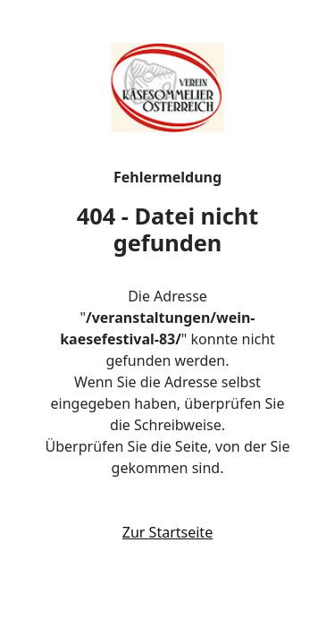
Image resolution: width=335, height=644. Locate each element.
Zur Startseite (167, 532)
